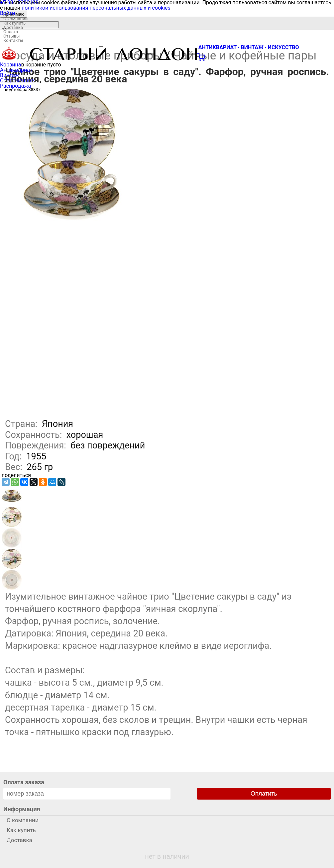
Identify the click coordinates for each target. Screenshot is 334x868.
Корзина (10, 65)
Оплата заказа (24, 782)
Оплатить (264, 794)
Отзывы (11, 36)
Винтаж (9, 75)
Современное (17, 81)
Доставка (13, 27)
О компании (15, 19)
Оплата (11, 32)
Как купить (14, 23)
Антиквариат (16, 70)
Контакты (13, 40)
